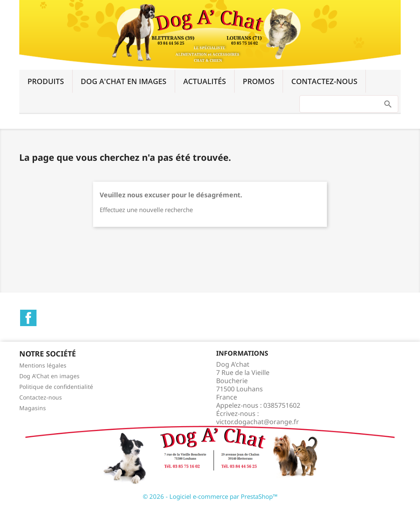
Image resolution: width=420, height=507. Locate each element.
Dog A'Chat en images (124, 81)
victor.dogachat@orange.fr (258, 422)
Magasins (33, 408)
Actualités (205, 81)
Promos (259, 81)
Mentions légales (43, 365)
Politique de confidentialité (56, 387)
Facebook (28, 318)
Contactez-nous (324, 81)
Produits (46, 81)
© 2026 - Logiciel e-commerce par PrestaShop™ (210, 496)
